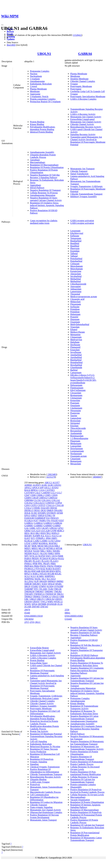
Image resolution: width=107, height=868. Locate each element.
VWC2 (44, 602)
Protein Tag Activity (39, 731)
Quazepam (75, 405)
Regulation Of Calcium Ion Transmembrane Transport (83, 781)
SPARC (58, 584)
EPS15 (27, 515)
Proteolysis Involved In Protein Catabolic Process (44, 722)
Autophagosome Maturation (43, 195)
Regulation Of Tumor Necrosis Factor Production (44, 750)
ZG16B (28, 607)
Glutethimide (76, 367)
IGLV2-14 (57, 536)
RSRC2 (36, 574)
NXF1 (48, 556)
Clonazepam (76, 337)
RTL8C (58, 574)
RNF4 (52, 571)
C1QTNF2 (50, 490)
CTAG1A (50, 505)
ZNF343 (44, 607)
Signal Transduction (79, 174)
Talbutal (74, 253)
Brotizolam (75, 421)
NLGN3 (44, 553)
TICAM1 (43, 589)
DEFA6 (54, 508)
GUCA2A (36, 531)
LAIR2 (36, 541)
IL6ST (27, 538)
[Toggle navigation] (2, 25)
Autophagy (35, 160)
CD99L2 (40, 495)
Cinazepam (75, 459)
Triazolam (75, 327)
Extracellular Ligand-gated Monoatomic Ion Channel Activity (86, 121)
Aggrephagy (36, 185)
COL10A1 (46, 500)
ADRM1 (28, 485)
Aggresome (35, 94)
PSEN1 (43, 566)
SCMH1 (40, 576)
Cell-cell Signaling (38, 741)
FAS (48, 518)
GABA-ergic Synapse (40, 782)
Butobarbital (76, 360)
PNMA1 (28, 564)
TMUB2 (58, 591)
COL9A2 (29, 503)
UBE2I (33, 599)
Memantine (75, 335)
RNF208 (45, 571)
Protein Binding (37, 122)
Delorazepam (76, 385)
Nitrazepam (76, 411)
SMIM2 (60, 581)
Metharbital (76, 279)
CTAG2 (28, 508)
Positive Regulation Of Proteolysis (86, 812)
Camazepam (76, 373)
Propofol (74, 317)
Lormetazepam (77, 451)
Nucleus (34, 74)
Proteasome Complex (40, 71)
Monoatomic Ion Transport (82, 169)
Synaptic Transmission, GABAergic (86, 186)
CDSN (55, 495)
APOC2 (28, 488)
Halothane (75, 342)
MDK (34, 546)
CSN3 (27, 505)
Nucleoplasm (36, 76)
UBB (62, 597)
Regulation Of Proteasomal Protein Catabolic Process (86, 816)
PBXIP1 (35, 559)
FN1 (49, 521)
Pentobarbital (76, 259)
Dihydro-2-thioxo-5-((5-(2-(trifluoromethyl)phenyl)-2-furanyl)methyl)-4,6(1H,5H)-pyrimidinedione (83, 379)
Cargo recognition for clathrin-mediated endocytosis (44, 222)
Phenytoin (75, 248)
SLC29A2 (29, 581)
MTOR (59, 548)
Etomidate (75, 251)
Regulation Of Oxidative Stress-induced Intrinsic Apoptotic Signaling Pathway (47, 205)
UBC (27, 599)
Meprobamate (77, 266)
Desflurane (75, 345)
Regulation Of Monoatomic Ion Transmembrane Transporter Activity (87, 748)
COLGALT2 (39, 503)
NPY (27, 556)
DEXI (43, 510)
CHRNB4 (29, 500)
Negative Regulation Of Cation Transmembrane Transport (84, 717)
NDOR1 (56, 551)
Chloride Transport (79, 171)
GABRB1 (29, 526)
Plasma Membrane (38, 89)
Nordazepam (76, 454)
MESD (40, 546)
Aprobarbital (76, 357)
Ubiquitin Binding (38, 779)
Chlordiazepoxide (78, 284)
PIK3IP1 (28, 561)
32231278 (51, 477)
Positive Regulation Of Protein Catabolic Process (84, 821)
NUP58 (42, 556)
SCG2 (27, 576)
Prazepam (75, 403)
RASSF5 (57, 569)
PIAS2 (61, 559)
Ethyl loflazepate (78, 390)
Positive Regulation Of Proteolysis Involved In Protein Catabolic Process (87, 791)
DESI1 (37, 510)
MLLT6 (42, 548)
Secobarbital (76, 276)
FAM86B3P (40, 518)
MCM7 (28, 546)
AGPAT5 (37, 485)
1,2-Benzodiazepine (79, 438)
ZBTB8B (42, 604)
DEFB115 (29, 510)
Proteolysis (35, 784)
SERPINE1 (50, 576)
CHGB (35, 498)
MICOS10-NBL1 (52, 546)
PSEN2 (50, 566)
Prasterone (75, 413)
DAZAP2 (45, 508)
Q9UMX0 (29, 619)
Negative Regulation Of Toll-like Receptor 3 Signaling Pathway (45, 176)
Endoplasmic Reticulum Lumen (44, 698)
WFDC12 (58, 602)
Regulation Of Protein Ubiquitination (47, 167)
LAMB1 (44, 541)
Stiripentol (75, 423)
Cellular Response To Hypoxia (44, 193)
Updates (11, 39)
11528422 (77, 35)
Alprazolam (76, 274)
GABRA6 (85, 54)
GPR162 (53, 528)
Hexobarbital (76, 365)
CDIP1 (48, 495)
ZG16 (60, 604)
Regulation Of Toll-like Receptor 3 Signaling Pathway (86, 646)
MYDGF (28, 551)
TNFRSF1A (39, 594)
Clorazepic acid (77, 299)
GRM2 (27, 531)
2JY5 (27, 622)
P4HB (60, 556)
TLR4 (51, 589)
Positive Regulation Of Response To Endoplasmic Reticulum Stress (87, 664)
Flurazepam (76, 304)
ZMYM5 (36, 607)
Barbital (74, 370)
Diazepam (75, 319)
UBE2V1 (41, 599)
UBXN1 (59, 599)
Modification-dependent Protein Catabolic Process (44, 728)
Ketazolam (75, 400)
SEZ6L (38, 579)
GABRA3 (48, 523)
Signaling (34, 764)
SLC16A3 (51, 579)
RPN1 (58, 571)
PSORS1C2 (30, 569)
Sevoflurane (76, 352)
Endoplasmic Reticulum (41, 84)
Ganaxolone (76, 418)
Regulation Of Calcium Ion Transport (87, 825)
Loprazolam (76, 446)
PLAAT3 (54, 561)
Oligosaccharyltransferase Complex (46, 812)
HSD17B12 (46, 533)
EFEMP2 (42, 513)
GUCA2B (45, 531)
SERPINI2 (29, 579)
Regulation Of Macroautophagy (44, 165)
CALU (38, 493)
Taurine (74, 416)
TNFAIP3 (29, 594)
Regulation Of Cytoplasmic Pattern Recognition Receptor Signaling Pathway (86, 729)
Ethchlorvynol (77, 233)
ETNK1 (49, 515)
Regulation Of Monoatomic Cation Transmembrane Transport (86, 839)
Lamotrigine (76, 291)
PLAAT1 (37, 561)
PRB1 (53, 564)
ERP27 (34, 515)
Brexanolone (76, 431)
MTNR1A (51, 548)
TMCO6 (58, 589)
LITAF (27, 543)
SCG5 (33, 576)
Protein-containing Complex (43, 99)
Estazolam (75, 350)
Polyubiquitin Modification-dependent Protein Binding (43, 128)
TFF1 (36, 589)
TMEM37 (40, 591)
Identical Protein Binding (41, 132)
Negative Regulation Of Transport (45, 190)
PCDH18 (44, 559)
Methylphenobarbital (80, 324)
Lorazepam (75, 231)
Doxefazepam (77, 448)
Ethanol (74, 329)
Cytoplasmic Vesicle (39, 96)
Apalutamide (76, 433)
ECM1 (34, 513)
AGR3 (51, 485)
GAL (27, 528)
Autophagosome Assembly (42, 152)
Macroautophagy (38, 162)
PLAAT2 (46, 561)
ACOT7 (56, 483)
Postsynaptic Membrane (81, 86)
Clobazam (75, 264)
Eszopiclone (76, 271)
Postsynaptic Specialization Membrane (88, 96)
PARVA (28, 559)
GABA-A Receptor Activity (83, 114)
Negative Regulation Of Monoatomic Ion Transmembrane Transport (87, 743)
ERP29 (41, 515)
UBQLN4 (50, 599)
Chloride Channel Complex (83, 81)
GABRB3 (48, 526)
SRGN (27, 586)
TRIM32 (37, 597)
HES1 (27, 533)
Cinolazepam (76, 408)
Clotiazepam (76, 398)
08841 (67, 613)
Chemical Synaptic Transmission (45, 767)
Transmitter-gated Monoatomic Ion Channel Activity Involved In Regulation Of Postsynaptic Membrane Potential (88, 141)
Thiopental (75, 294)
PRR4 (37, 566)
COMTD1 (50, 503)
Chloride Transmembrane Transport (86, 194)
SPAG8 (51, 584)
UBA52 (55, 597)
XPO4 (34, 604)
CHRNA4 (53, 498)
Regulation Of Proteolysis (42, 759)
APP (42, 488)
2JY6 (32, 622)
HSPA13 (55, 533)
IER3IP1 (28, 536)
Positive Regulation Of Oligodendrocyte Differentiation (44, 771)
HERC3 (60, 531)
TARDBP (29, 589)
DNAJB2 (58, 510)
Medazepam (76, 443)
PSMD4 (58, 566)
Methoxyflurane (78, 332)
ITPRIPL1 (40, 538)
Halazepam (75, 314)
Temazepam (76, 238)
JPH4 (48, 538)
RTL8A (44, 574)
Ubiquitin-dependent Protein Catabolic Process (43, 156)
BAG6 (27, 490)
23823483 (52, 474)
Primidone (75, 309)
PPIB (35, 564)
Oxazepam (75, 322)
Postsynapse (76, 89)
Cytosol (34, 86)
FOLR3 (55, 521)
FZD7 (61, 521)
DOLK (27, 513)
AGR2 (44, 485)
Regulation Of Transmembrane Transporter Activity (84, 707)
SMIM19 (52, 581)
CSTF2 (34, 505)
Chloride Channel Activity (82, 124)
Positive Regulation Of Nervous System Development (44, 816)
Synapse (74, 84)
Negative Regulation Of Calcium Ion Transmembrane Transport (87, 679)
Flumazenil (75, 347)
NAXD (36, 551)
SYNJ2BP (59, 586)
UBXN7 (36, 602)
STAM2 (35, 586)
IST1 (33, 538)
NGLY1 (36, 553)
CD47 (27, 495)
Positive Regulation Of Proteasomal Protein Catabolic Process (86, 763)
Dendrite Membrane (79, 79)
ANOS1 (58, 485)
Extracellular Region (39, 648)
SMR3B (28, 584)
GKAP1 (45, 528)
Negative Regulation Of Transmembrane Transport (82, 758)
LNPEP (34, 543)
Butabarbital (76, 241)
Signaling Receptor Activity (83, 134)
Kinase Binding (37, 124)
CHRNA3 (43, 498)
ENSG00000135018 (34, 616)
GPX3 (61, 528)
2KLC (38, 622)
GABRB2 (38, 526)
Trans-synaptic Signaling (41, 807)
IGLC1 (48, 536)
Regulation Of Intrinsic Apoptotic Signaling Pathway (85, 806)
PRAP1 (47, 564)
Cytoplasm (35, 79)
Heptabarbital (76, 362)
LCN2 (51, 541)
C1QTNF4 (29, 493)
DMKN (50, 510)
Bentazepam (76, 461)
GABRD (57, 526)
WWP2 (28, 604)
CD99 (33, 495)
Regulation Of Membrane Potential (46, 734)
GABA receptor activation (82, 221)
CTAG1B (59, 505)
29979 (27, 610)
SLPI (36, 581)
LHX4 (57, 541)
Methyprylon (76, 340)
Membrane (35, 91)
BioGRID (11, 45)
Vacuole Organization (80, 800)
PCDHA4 (53, 559)
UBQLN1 (44, 54)
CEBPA (28, 498)
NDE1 (49, 551)
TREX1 (60, 594)
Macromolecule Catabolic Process (45, 792)
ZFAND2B (52, 604)
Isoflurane (75, 307)
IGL (43, 536)
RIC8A (28, 571)
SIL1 (44, 579)
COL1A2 (56, 500)
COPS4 (58, 503)
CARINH (46, 493)
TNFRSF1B (51, 594)
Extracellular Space (39, 663)
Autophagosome (37, 81)
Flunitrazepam (77, 388)
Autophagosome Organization (84, 721)
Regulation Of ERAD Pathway (84, 655)
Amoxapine (76, 286)
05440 (27, 613)
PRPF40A (29, 566)
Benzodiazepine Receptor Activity (86, 127)
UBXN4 (28, 602)
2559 (67, 610)
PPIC (40, 564)
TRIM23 (28, 597)
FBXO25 (55, 518)
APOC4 (36, 488)
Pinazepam (75, 441)
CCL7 (59, 493)
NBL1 (43, 551)
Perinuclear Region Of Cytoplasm (45, 102)
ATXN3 (55, 488)
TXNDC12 (46, 597)
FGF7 (36, 521)
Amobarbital (76, 355)
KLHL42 (29, 541)
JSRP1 (54, 538)
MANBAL (43, 543)
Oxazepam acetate (78, 456)
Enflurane (75, 236)
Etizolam (74, 426)
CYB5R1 (36, 508)
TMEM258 (29, 591)
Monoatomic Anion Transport (43, 820)
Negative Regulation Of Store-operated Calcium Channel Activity (46, 199)
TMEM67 (49, 591)
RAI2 (43, 569)
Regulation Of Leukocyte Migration (46, 802)
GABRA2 (38, 523)
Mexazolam (76, 464)
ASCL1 (47, 488)
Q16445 (68, 619)
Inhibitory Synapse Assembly (83, 196)
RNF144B (36, 571)
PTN (38, 569)
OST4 (54, 556)
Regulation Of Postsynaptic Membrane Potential (42, 672)
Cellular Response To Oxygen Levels (87, 795)
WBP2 (50, 602)
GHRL (32, 528)
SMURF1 (37, 584)
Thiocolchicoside (78, 428)
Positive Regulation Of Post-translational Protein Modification (86, 773)
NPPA (57, 553)
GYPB (53, 531)
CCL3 (53, 493)
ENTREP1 (52, 513)
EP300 (60, 513)
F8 (54, 515)
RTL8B (51, 574)
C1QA (42, 490)
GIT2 (39, 528)
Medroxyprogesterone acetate (84, 297)
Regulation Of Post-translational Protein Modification (85, 834)
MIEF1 (28, 548)
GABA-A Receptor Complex (83, 99)
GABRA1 (29, 523)
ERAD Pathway (37, 188)
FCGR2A (29, 521)
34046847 (97, 477)
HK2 (38, 533)
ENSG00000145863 (74, 616)
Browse (10, 31)
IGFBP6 (37, 536)
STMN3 (42, 586)
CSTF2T (41, 505)
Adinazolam (76, 289)
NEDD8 (28, 553)
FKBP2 (43, 521)
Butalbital (75, 243)
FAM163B (29, 518)
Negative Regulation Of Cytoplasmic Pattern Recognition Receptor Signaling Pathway (87, 671)
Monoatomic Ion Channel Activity (86, 117)
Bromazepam (76, 395)
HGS (33, 533)
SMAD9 (43, 581)
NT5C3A (33, 556)
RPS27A (28, 574)
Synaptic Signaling (39, 762)
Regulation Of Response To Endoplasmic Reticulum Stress (84, 712)
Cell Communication (39, 795)
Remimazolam (77, 436)
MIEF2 (35, 548)
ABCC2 (48, 483)
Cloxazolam (76, 393)
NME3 (51, 553)
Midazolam (75, 302)
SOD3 (44, 584)
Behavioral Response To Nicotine (45, 747)
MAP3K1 (53, 543)
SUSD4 (50, 586)
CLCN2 (37, 500)
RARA (49, 569)
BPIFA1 (34, 490)
